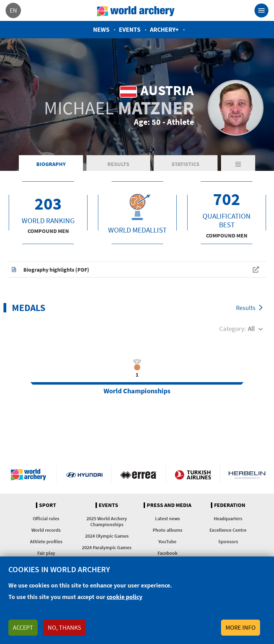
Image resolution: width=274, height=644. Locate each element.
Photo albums (168, 530)
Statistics (185, 164)
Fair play (46, 553)
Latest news (168, 518)
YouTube (167, 541)
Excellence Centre (228, 530)
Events (130, 29)
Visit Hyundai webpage (84, 475)
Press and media (169, 505)
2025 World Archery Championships (107, 521)
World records (46, 530)
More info (241, 627)
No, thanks (64, 627)
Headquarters (228, 518)
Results (118, 164)
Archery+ (164, 29)
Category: (233, 328)
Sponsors (228, 541)
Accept (23, 627)
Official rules (46, 518)
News (101, 29)
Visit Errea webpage (138, 475)
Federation (230, 505)
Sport (48, 505)
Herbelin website (247, 475)
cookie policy (124, 597)
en (13, 10)
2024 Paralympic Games (107, 547)
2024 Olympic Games (107, 536)
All (251, 328)
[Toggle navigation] (261, 10)
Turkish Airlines (193, 475)
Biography (51, 164)
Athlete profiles (46, 541)
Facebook (168, 553)
